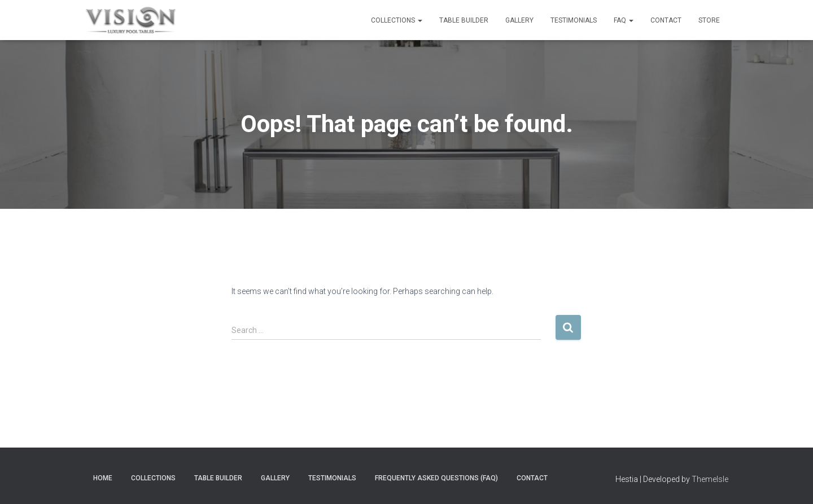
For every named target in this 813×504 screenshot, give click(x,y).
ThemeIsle (710, 479)
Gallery (519, 20)
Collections (397, 20)
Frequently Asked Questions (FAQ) (436, 478)
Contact (666, 20)
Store (709, 20)
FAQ (624, 20)
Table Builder (464, 20)
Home (103, 478)
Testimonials (574, 20)
